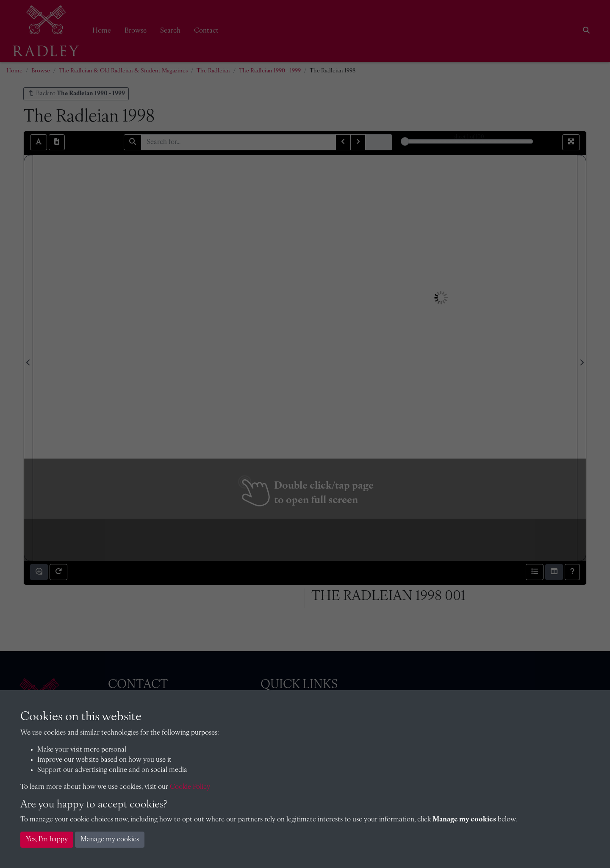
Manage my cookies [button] (110, 840)
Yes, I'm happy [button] (47, 840)
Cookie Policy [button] (190, 787)
